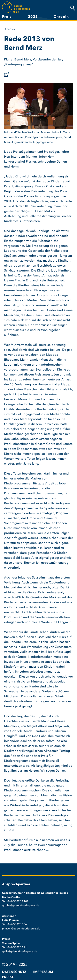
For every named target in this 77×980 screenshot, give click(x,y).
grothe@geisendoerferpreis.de (21, 906)
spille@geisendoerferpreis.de (20, 952)
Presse (8, 977)
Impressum (43, 972)
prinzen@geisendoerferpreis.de (21, 929)
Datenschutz (14, 972)
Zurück (11, 29)
